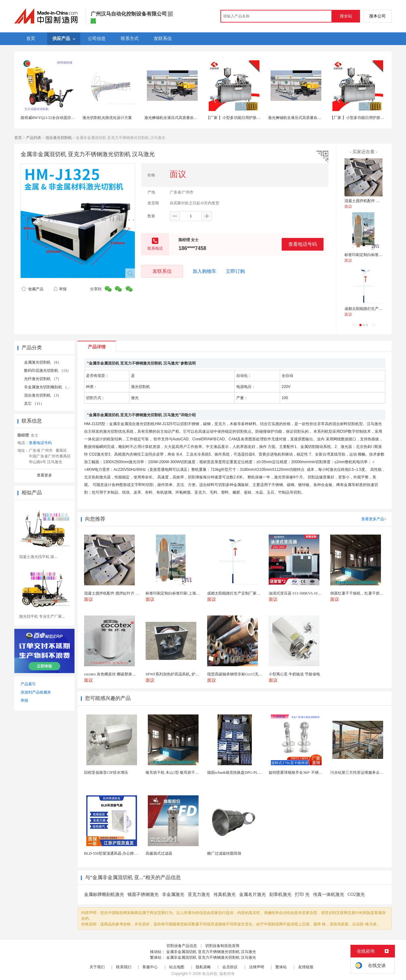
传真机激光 (225, 894)
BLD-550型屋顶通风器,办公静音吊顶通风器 (120, 853)
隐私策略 (203, 967)
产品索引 (28, 684)
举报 (60, 289)
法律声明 (257, 967)
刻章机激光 (280, 894)
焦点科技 (210, 974)
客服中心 (150, 967)
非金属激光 (173, 894)
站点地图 (177, 967)
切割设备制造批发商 (222, 946)
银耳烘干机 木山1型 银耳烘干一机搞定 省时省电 (186, 773)
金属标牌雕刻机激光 (104, 894)
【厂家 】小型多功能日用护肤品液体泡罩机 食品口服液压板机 (259, 118)
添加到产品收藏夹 (36, 692)
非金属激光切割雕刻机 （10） (49, 387)
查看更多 (44, 475)
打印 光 (302, 894)
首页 (18, 138)
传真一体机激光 (329, 894)
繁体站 (281, 967)
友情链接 (306, 967)
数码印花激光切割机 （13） (47, 371)
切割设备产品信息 (182, 946)
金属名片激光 (252, 894)
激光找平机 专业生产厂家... (42, 616)
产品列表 (34, 138)
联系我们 (124, 967)
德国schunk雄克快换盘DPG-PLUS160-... (240, 773)
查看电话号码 (303, 244)
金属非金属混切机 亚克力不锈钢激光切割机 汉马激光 (211, 952)
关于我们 (97, 967)
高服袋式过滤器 (159, 853)
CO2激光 (356, 894)
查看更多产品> (374, 519)
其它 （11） (34, 404)
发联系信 (162, 271)
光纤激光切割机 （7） (43, 379)
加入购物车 (204, 271)
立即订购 (235, 271)
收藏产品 (32, 289)
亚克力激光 (199, 894)
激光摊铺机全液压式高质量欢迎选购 (175, 118)
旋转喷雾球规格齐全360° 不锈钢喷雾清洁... (305, 773)
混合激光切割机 (59, 138)
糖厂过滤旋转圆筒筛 (224, 853)
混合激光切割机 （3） (43, 395)
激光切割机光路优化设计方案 (107, 118)
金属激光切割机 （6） (43, 362)
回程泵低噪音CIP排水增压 (106, 773)
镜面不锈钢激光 (143, 894)
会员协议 (230, 967)
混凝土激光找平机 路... (38, 557)
